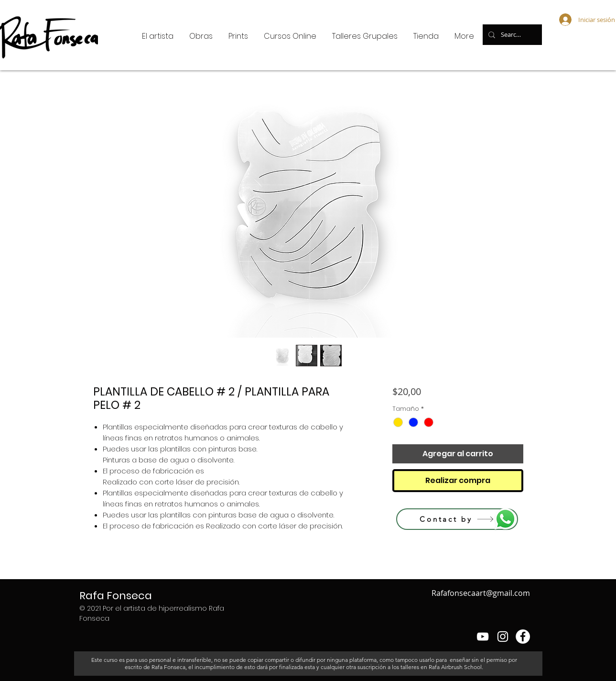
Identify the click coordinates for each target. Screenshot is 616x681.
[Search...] (511, 35)
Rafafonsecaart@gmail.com (481, 593)
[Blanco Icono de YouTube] (483, 637)
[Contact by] (457, 519)
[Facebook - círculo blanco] (523, 637)
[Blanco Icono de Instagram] (503, 637)
